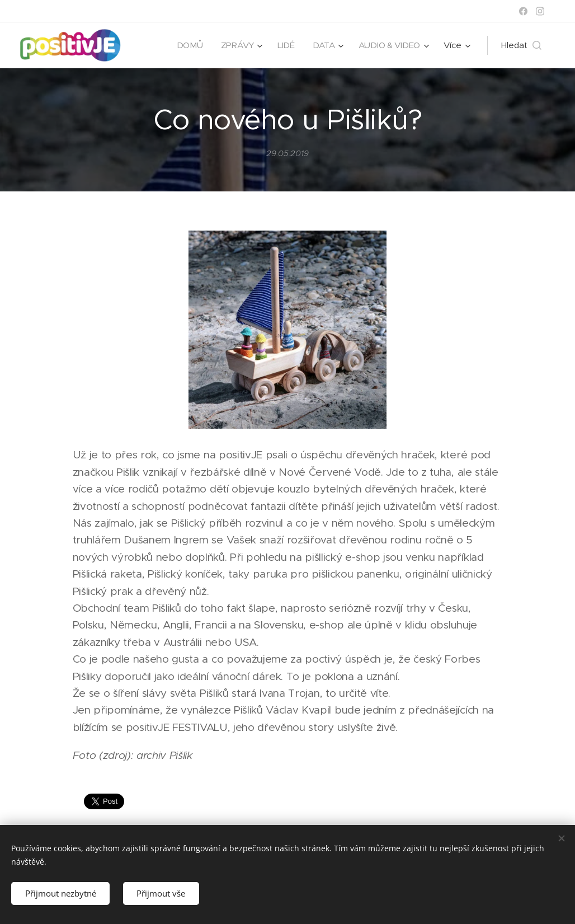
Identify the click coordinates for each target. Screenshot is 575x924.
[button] (521, 45)
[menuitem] (188, 45)
